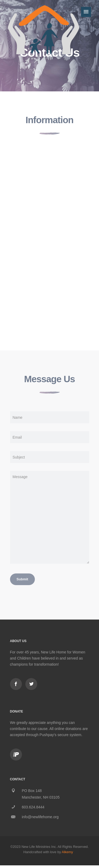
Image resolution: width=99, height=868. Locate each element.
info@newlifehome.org (40, 817)
